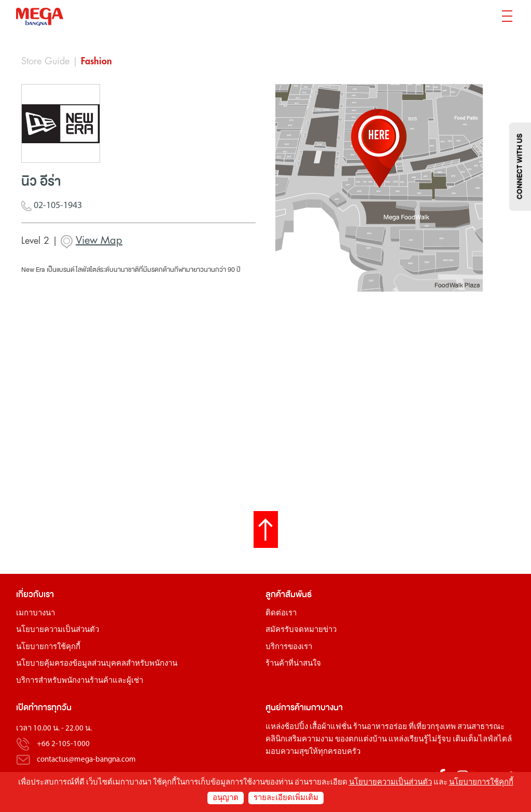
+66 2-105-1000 (63, 744)
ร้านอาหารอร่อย (380, 727)
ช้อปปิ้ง (296, 727)
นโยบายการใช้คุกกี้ (48, 647)
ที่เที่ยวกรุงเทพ (432, 727)
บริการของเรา (289, 647)
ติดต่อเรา (281, 614)
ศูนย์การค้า (285, 707)
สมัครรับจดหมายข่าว (301, 630)
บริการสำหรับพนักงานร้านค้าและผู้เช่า (80, 681)
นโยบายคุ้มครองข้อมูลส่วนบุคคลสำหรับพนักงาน (97, 664)
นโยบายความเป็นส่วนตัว (58, 630)
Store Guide (45, 61)
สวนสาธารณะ (481, 727)
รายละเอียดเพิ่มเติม (286, 798)
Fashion (96, 61)
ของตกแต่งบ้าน (361, 740)
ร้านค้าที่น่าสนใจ (293, 664)
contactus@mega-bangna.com (86, 760)
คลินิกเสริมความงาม (299, 740)
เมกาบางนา (36, 614)
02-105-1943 (52, 206)
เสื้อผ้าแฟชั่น (331, 727)
